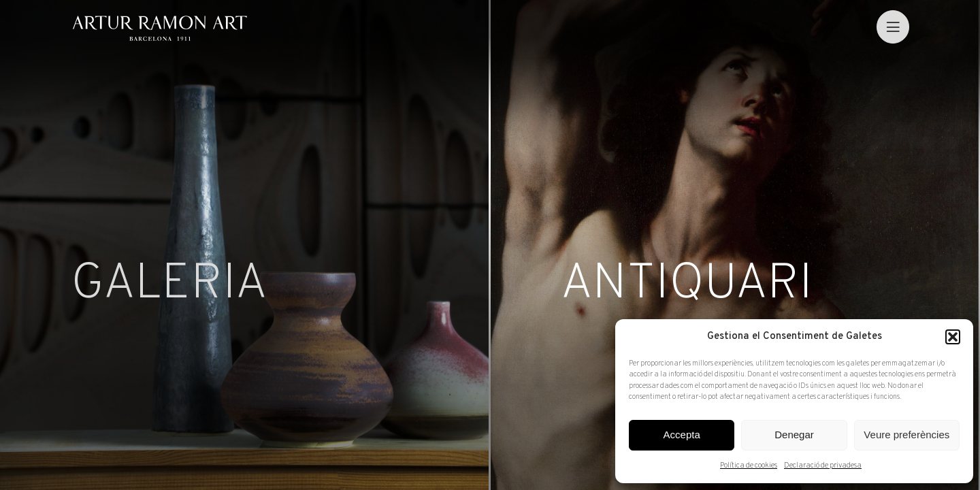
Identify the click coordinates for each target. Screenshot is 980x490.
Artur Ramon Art (160, 28)
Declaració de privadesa (823, 465)
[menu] (893, 27)
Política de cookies (749, 465)
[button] (953, 337)
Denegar (794, 435)
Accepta (682, 435)
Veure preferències (906, 435)
